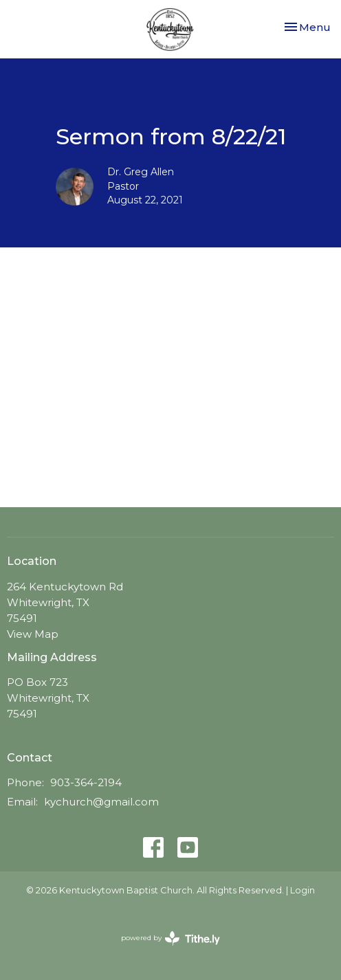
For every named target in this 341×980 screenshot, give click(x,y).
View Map (33, 634)
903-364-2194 (86, 782)
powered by (170, 938)
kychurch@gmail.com (101, 802)
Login (302, 890)
